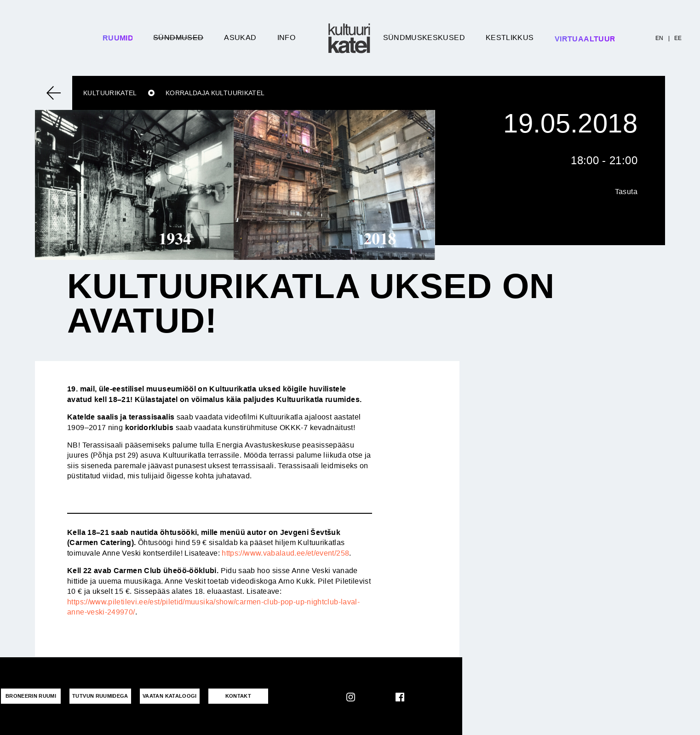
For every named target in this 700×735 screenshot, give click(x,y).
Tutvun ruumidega (100, 696)
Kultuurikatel (110, 93)
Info (286, 37)
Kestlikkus (510, 37)
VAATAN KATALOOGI (170, 696)
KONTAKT (238, 696)
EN (660, 38)
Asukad (240, 37)
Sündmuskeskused (424, 37)
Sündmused (178, 37)
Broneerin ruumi (31, 696)
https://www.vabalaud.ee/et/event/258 (285, 553)
